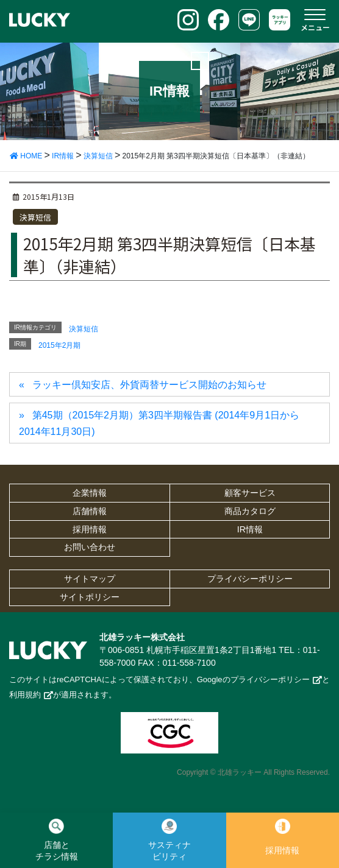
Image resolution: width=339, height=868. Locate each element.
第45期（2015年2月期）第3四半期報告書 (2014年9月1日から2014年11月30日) (159, 423)
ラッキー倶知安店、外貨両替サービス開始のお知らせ (149, 385)
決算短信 (35, 217)
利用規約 (25, 695)
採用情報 (90, 529)
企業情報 (90, 493)
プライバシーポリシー (250, 579)
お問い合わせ (90, 547)
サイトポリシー (90, 597)
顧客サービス (250, 493)
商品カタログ (250, 511)
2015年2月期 (59, 345)
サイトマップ (90, 579)
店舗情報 (90, 511)
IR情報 (250, 529)
